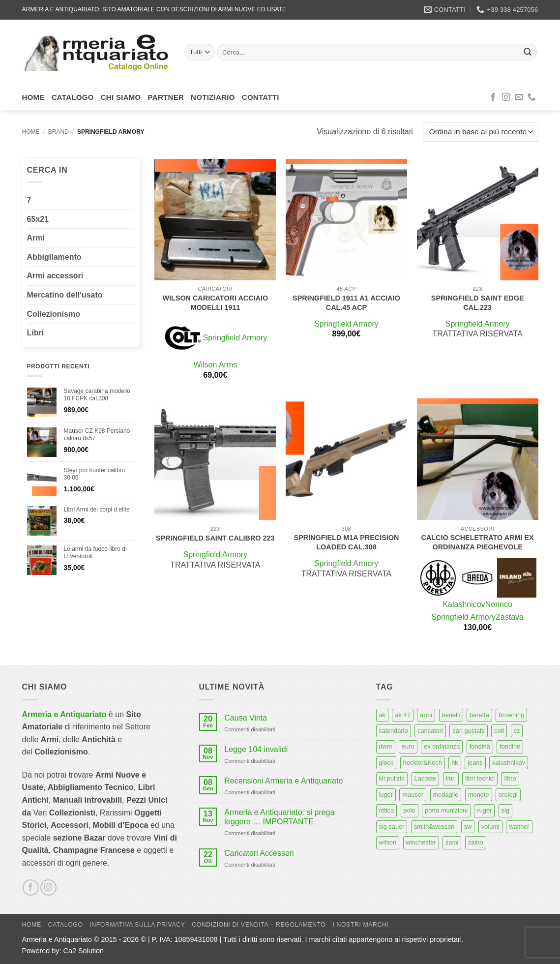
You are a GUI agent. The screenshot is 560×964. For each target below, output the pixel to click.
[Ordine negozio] (480, 132)
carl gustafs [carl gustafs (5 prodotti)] (468, 731)
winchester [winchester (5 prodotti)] (421, 842)
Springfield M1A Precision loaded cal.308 (347, 542)
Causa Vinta (246, 718)
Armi (36, 238)
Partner (166, 97)
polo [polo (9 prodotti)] (410, 810)
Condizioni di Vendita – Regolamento (259, 925)
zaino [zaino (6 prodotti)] (476, 842)
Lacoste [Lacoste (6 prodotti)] (426, 778)
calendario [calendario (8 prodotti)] (394, 731)
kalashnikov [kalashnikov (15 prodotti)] (509, 763)
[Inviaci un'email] (519, 97)
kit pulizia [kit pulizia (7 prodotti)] (392, 778)
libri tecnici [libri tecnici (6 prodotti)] (480, 778)
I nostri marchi (361, 925)
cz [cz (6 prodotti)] (517, 731)
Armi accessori (55, 276)
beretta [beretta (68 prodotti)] (479, 715)
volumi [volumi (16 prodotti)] (490, 827)
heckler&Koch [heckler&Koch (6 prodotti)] (423, 763)
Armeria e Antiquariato (64, 714)
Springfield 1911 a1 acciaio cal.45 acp (346, 303)
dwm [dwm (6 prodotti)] (386, 746)
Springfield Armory (235, 338)
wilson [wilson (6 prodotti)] (388, 842)
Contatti (261, 97)
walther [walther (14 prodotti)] (519, 827)
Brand (59, 132)
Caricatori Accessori (259, 853)
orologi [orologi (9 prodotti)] (508, 795)
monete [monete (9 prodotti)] (479, 795)
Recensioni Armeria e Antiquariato (283, 781)
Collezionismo (54, 314)
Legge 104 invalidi (256, 749)
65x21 (38, 219)
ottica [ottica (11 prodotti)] (387, 810)
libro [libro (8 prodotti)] (510, 778)
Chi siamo (121, 97)
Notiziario (213, 97)
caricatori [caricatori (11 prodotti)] (430, 731)
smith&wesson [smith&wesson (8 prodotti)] (434, 827)
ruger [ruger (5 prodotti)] (484, 810)
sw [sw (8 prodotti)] (468, 827)
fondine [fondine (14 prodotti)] (510, 746)
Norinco (499, 604)
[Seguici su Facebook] (493, 97)
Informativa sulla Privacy (137, 925)
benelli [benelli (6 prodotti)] (451, 715)
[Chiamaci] (531, 97)
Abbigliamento (54, 257)
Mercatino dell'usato (65, 295)
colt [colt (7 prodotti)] (499, 731)
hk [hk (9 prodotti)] (455, 763)
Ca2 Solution (84, 951)
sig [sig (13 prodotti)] (505, 810)
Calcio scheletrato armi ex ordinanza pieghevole (478, 542)
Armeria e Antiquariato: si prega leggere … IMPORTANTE (279, 817)
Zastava (510, 617)
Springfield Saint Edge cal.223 (478, 303)
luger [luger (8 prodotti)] (386, 795)
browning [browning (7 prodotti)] (511, 715)
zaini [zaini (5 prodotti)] (452, 842)
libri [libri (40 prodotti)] (451, 778)
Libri (36, 333)
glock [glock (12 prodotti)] (386, 763)
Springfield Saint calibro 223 (215, 538)
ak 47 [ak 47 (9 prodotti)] (402, 715)
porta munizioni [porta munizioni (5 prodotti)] (446, 810)
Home (33, 97)
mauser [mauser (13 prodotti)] (413, 795)
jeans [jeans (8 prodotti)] (475, 763)
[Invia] (528, 52)
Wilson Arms (215, 365)
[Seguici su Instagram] (506, 97)
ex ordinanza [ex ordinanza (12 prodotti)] (442, 746)
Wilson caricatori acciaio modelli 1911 (215, 303)
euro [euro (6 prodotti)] (408, 746)
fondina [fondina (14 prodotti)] (480, 746)
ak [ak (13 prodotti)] (383, 715)
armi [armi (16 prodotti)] (426, 715)
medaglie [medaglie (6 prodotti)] (446, 795)
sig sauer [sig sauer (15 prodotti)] (392, 827)
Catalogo (73, 97)
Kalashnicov (464, 604)
